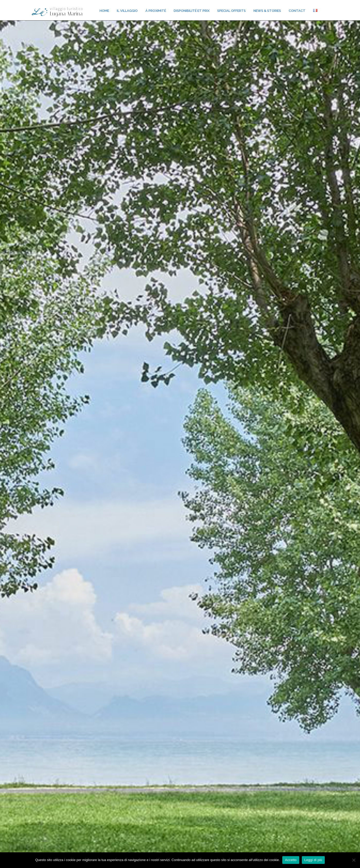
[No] (354, 860)
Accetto (291, 860)
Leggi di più (313, 860)
